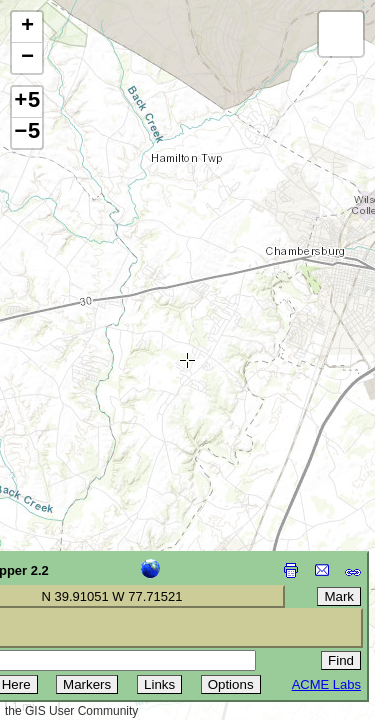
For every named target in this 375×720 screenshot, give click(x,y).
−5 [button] (27, 133)
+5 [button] (27, 102)
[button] (27, 27)
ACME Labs (326, 684)
